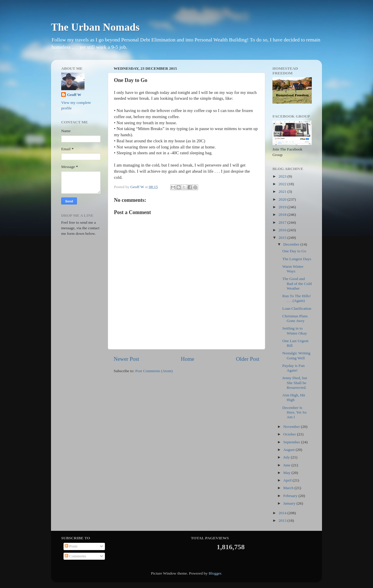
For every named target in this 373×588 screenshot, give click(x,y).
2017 (283, 222)
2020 (283, 199)
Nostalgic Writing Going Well (296, 355)
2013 (283, 520)
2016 (283, 230)
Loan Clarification (297, 308)
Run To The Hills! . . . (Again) (297, 298)
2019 (283, 207)
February (291, 496)
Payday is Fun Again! (294, 368)
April (288, 480)
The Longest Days (297, 259)
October (290, 434)
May (287, 473)
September (292, 442)
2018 (283, 215)
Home (188, 359)
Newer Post (126, 359)
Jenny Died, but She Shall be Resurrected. (295, 383)
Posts (71, 546)
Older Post (248, 359)
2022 (283, 184)
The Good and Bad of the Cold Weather (297, 283)
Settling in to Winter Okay (295, 331)
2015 (283, 238)
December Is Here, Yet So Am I (294, 412)
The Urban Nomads (95, 27)
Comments (75, 556)
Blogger (215, 573)
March (289, 488)
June (287, 465)
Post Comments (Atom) (154, 371)
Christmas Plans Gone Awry (295, 318)
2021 (283, 191)
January (290, 503)
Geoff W (74, 95)
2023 (283, 176)
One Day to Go (294, 251)
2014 (283, 513)
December (292, 244)
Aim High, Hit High (294, 397)
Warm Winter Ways (293, 269)
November (292, 427)
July (287, 457)
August (289, 450)
